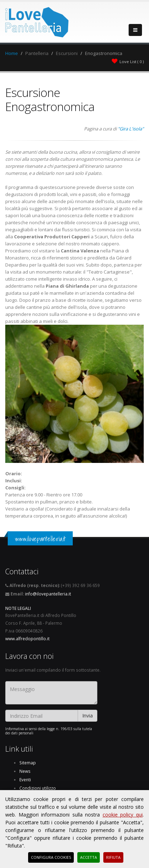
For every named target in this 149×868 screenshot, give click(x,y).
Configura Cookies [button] (51, 857)
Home (12, 53)
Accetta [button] (89, 857)
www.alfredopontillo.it (27, 638)
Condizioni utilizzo (38, 788)
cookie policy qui (123, 815)
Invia (88, 716)
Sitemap (28, 763)
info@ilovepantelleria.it (48, 594)
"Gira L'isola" (131, 129)
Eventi (25, 780)
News (25, 771)
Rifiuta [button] (113, 857)
